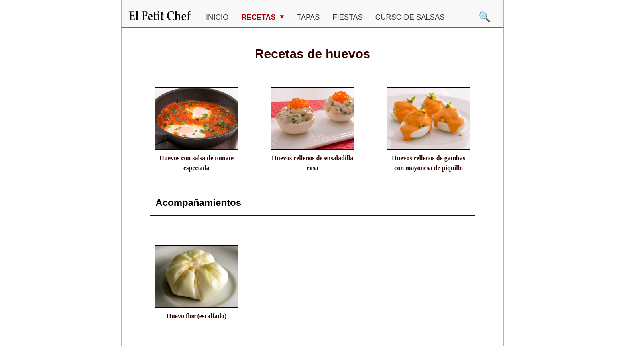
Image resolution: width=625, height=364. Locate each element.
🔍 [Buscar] (485, 17)
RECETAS (259, 17)
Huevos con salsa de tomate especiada (197, 163)
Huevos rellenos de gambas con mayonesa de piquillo (428, 163)
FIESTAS (347, 17)
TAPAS (309, 17)
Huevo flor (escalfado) (196, 316)
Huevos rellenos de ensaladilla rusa (313, 163)
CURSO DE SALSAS (410, 17)
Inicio (217, 17)
